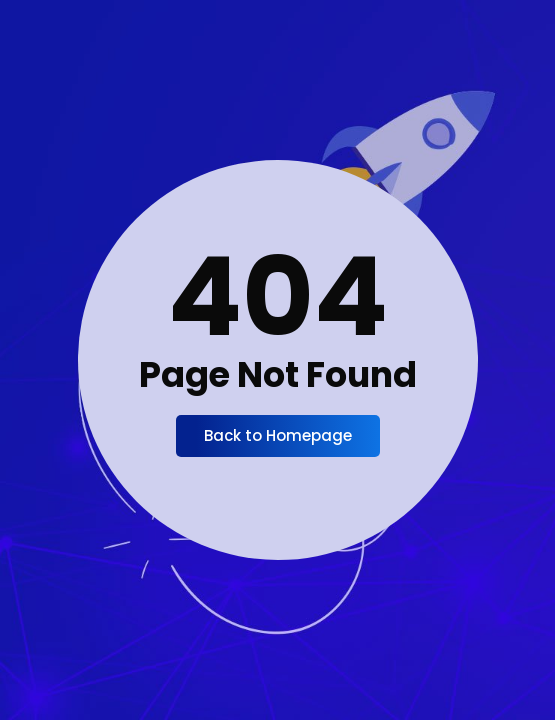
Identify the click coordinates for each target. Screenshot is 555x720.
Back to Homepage (278, 435)
